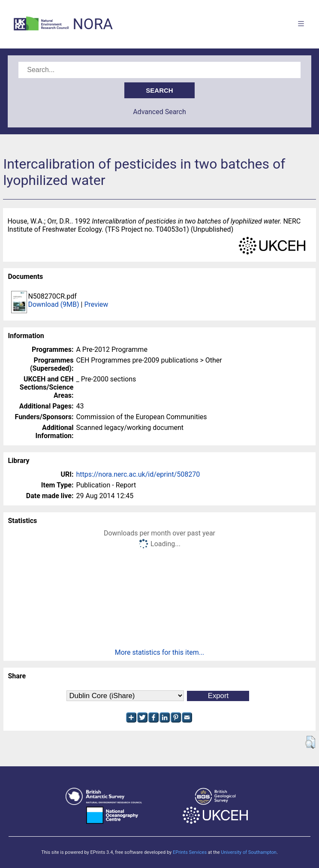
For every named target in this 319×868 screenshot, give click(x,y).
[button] (310, 742)
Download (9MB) (53, 304)
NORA (93, 24)
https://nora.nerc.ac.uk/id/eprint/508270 (138, 474)
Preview (96, 304)
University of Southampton (249, 852)
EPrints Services (190, 852)
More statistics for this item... (160, 652)
